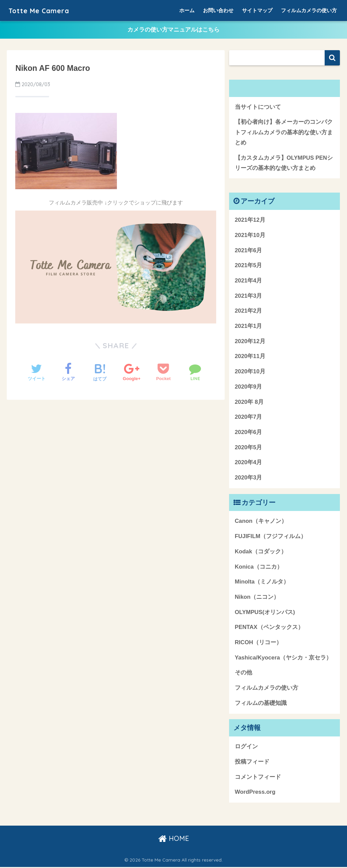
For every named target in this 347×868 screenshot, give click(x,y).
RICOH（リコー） (258, 643)
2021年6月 (249, 251)
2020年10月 (250, 372)
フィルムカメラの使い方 (309, 10)
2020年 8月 (249, 403)
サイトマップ (257, 10)
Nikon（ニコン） (257, 598)
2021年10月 (250, 236)
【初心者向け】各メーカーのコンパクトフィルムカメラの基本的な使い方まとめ (284, 133)
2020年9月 (249, 387)
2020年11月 (250, 357)
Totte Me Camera (44, 10)
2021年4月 (249, 281)
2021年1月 (249, 327)
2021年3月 (249, 297)
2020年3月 (249, 478)
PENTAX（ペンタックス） (269, 628)
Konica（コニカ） (259, 567)
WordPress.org (255, 793)
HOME (174, 839)
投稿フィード (252, 762)
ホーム (187, 10)
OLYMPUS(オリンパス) (265, 613)
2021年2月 (249, 312)
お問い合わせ (218, 10)
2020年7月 (249, 418)
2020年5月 (249, 448)
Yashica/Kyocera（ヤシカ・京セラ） (283, 658)
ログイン (246, 747)
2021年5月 (249, 266)
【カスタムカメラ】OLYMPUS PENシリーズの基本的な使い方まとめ (284, 163)
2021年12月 (250, 221)
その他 (243, 674)
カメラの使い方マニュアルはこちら (173, 30)
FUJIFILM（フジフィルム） (271, 537)
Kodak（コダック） (261, 552)
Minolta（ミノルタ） (262, 582)
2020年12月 (250, 342)
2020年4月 (249, 463)
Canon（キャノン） (261, 522)
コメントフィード (258, 778)
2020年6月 (249, 433)
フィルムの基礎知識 (261, 704)
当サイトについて (258, 107)
